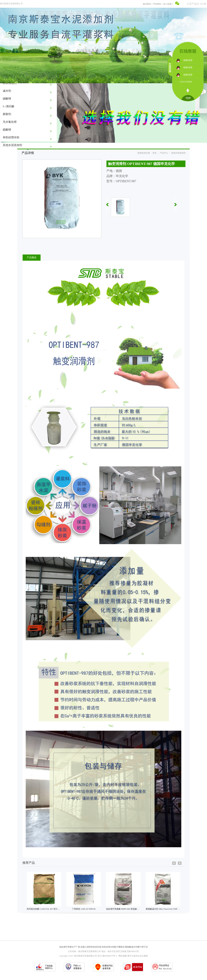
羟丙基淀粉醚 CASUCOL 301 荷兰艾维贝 (45, 909)
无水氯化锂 (10, 122)
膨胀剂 (7, 114)
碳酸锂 (7, 99)
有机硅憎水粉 (11, 137)
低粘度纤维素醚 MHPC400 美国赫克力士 (125, 909)
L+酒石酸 (9, 106)
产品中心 (164, 153)
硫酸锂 (7, 130)
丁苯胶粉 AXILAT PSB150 (84, 909)
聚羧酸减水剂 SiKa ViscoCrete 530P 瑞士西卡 (166, 909)
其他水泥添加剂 (12, 145)
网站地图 (122, 956)
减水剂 (7, 91)
